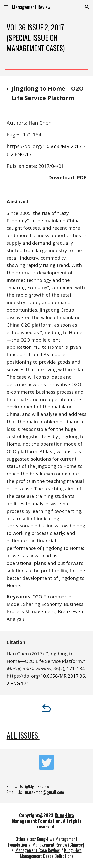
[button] (6, 7)
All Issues (23, 735)
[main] (47, 38)
